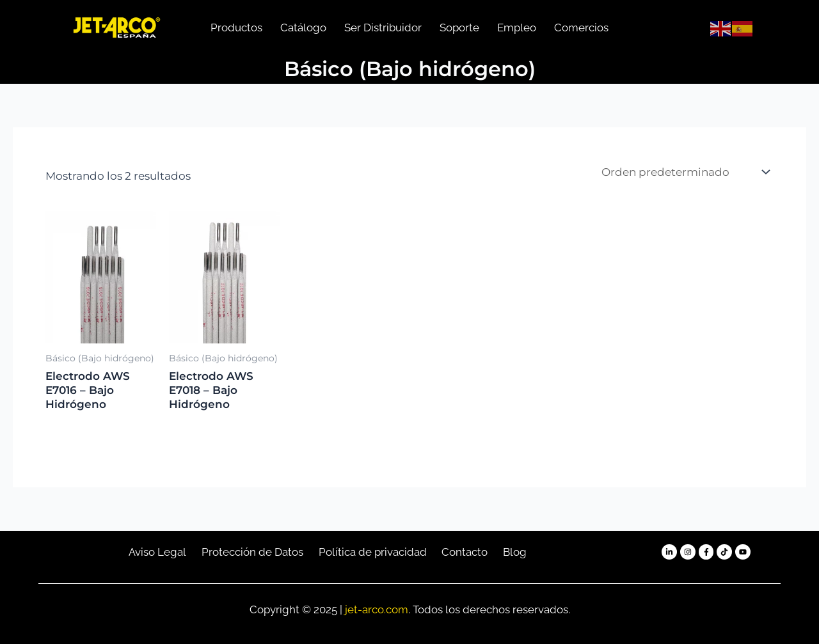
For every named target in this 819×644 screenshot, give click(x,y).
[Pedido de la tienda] (685, 172)
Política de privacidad (373, 552)
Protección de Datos (252, 552)
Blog (515, 552)
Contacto (465, 552)
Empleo (517, 27)
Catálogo (303, 27)
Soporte (459, 27)
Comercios (581, 27)
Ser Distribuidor (383, 27)
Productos (236, 27)
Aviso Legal (157, 552)
